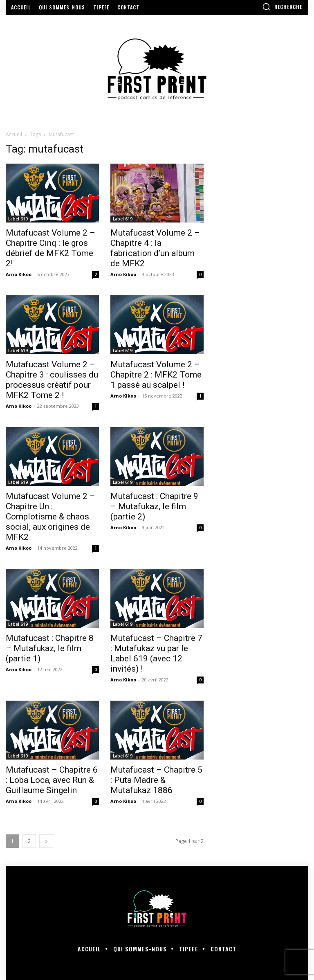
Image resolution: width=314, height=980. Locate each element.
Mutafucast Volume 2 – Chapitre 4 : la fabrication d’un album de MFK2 (155, 248)
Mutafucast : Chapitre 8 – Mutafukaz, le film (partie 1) (50, 648)
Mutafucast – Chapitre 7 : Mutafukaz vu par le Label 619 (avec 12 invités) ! (156, 653)
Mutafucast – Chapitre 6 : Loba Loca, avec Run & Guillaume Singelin (52, 780)
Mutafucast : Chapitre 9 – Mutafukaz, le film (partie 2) (154, 506)
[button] (282, 7)
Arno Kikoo (19, 274)
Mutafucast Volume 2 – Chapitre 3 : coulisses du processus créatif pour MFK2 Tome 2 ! (52, 380)
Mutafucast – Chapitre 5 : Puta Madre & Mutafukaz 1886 (156, 780)
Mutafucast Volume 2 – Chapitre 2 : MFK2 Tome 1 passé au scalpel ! (156, 375)
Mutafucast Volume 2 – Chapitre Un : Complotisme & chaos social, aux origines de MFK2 (50, 517)
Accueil (14, 134)
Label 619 (18, 219)
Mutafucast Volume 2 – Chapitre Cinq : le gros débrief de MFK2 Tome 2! (50, 248)
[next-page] (46, 841)
